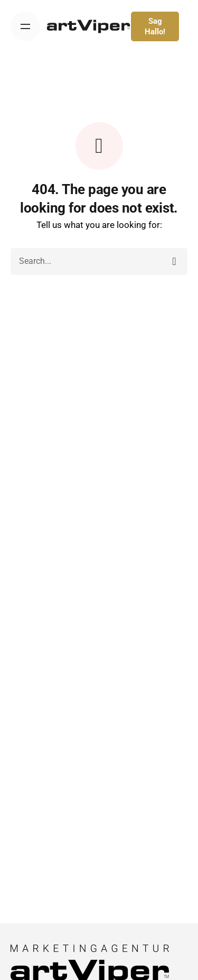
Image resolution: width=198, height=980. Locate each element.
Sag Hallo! (155, 26)
